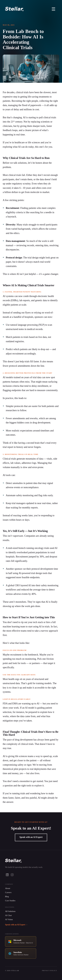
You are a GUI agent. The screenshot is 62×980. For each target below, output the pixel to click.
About (8, 888)
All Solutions (10, 911)
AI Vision (9, 920)
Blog (7, 897)
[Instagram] (12, 875)
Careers (8, 892)
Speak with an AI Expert (31, 837)
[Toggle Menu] (53, 9)
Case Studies (10, 901)
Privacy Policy (49, 970)
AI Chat (8, 915)
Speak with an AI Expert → (16, 925)
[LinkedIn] (7, 875)
